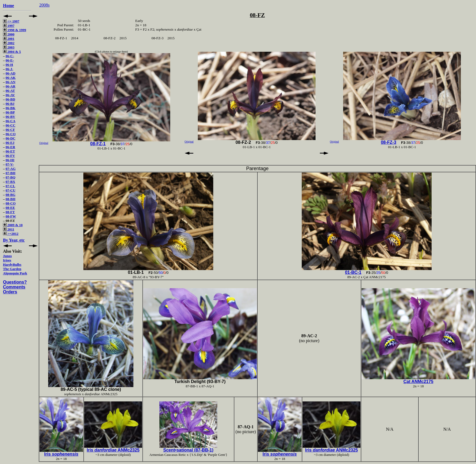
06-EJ (10, 143)
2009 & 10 (13, 225)
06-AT (10, 91)
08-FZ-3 (388, 142)
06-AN (11, 82)
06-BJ (10, 104)
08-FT (10, 212)
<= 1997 (11, 21)
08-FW (11, 216)
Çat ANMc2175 (418, 382)
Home (9, 6)
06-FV (10, 156)
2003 (9, 47)
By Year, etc (14, 240)
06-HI (10, 160)
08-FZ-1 (98, 144)
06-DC (11, 138)
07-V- (10, 164)
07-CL (10, 186)
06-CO (11, 134)
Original (44, 143)
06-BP (10, 112)
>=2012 (11, 234)
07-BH (11, 173)
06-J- (9, 69)
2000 (9, 34)
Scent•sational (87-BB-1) (188, 450)
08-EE (10, 208)
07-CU (11, 190)
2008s (44, 5)
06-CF (10, 130)
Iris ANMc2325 (113, 450)
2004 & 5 (12, 52)
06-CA (11, 121)
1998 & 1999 (15, 30)
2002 (9, 43)
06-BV (10, 117)
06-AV (10, 95)
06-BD (10, 99)
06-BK (11, 108)
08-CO (11, 203)
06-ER (10, 147)
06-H (9, 65)
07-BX (10, 182)
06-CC (11, 125)
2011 (9, 229)
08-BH (11, 199)
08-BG (11, 195)
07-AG (11, 169)
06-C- (10, 56)
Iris (61, 454)
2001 (9, 39)
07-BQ (11, 177)
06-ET (10, 151)
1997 (9, 26)
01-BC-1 (353, 272)
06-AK (11, 78)
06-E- (10, 60)
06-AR (11, 86)
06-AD (11, 73)
